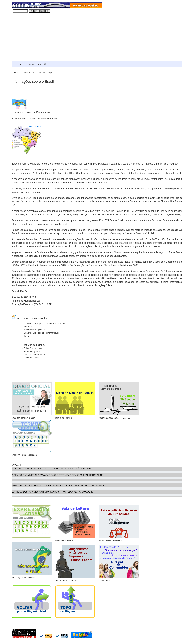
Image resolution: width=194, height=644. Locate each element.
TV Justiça (48, 73)
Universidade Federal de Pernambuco (42, 333)
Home (20, 64)
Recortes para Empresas (32, 401)
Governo (28, 326)
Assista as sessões (108, 418)
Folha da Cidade (31, 358)
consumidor (119, 563)
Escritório (43, 64)
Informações (17, 578)
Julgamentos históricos (66, 581)
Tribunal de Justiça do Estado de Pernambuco (45, 323)
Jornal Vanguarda (32, 351)
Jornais (15, 73)
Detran (27, 336)
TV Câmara (25, 73)
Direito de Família (75, 401)
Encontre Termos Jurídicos (24, 455)
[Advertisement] (97, 38)
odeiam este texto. (114, 540)
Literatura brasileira (64, 540)
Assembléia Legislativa (34, 330)
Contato (31, 64)
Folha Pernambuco (33, 348)
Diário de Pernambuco (34, 355)
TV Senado (36, 73)
